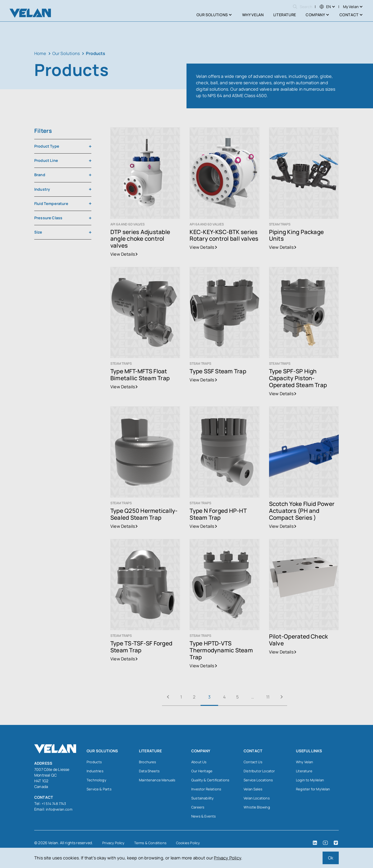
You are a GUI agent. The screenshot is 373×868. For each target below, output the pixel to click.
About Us (199, 762)
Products (95, 762)
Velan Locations (258, 800)
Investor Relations (207, 791)
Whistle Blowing (258, 810)
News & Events (204, 819)
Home (40, 53)
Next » (295, 697)
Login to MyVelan (311, 781)
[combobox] (63, 146)
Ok (331, 858)
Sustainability (204, 800)
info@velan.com (60, 809)
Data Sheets (150, 772)
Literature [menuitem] (285, 15)
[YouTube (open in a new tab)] (325, 846)
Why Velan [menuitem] (253, 15)
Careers (198, 810)
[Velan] (30, 13)
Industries (96, 772)
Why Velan (305, 762)
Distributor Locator (260, 772)
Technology (97, 781)
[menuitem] (325, 7)
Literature (305, 772)
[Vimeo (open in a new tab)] (336, 846)
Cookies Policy (193, 846)
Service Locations (259, 781)
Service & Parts (100, 791)
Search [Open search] (302, 7)
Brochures (148, 762)
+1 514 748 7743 (55, 803)
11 (277, 697)
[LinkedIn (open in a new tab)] (315, 846)
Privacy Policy (228, 858)
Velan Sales (254, 791)
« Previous (154, 697)
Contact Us (254, 762)
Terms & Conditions (154, 846)
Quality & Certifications (212, 781)
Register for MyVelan (314, 791)
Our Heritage (203, 772)
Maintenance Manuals (159, 781)
